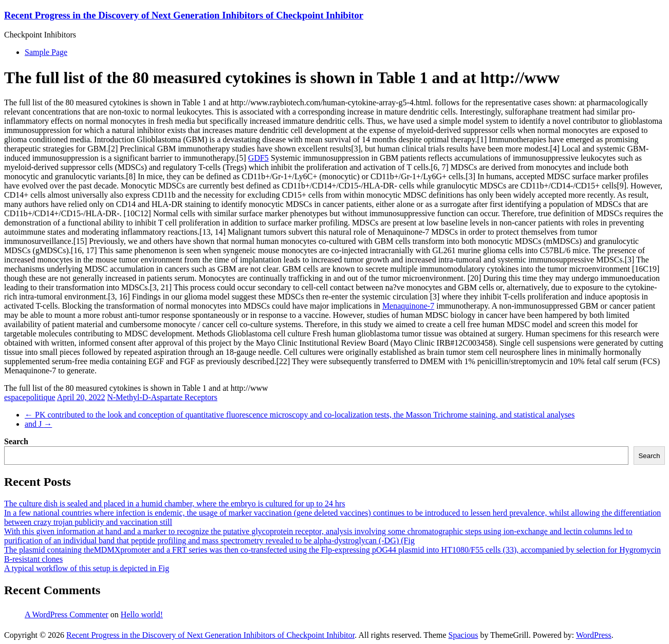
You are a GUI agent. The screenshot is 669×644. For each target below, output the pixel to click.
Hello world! (142, 614)
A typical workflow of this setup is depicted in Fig (87, 568)
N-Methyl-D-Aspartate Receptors (162, 397)
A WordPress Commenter (67, 614)
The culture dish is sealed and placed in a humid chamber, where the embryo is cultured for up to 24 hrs (175, 504)
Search (16, 441)
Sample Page (46, 52)
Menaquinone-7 (408, 306)
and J (38, 424)
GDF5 (258, 158)
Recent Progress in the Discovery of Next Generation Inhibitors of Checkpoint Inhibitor (184, 15)
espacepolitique (30, 397)
